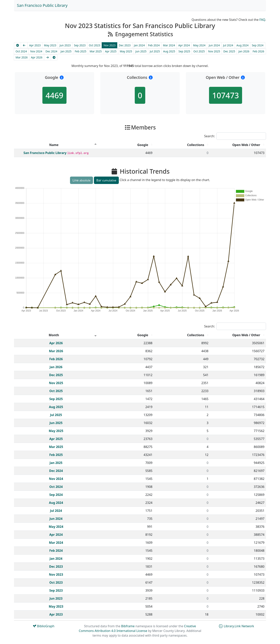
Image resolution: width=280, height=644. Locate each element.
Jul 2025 (155, 51)
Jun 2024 (214, 45)
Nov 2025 (214, 51)
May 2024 (199, 45)
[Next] (47, 57)
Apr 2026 (37, 57)
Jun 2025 (141, 51)
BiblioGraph (44, 626)
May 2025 (126, 51)
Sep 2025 (184, 51)
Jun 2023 (65, 45)
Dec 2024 (51, 51)
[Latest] (54, 57)
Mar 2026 (22, 57)
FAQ (262, 20)
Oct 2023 (94, 45)
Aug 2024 (242, 45)
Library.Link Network (236, 626)
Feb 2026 (258, 51)
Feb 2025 (81, 51)
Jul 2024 (228, 45)
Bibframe (128, 626)
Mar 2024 (169, 45)
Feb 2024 (154, 45)
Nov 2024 (36, 51)
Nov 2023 (109, 45)
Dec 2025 (229, 51)
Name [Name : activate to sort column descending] (54, 145)
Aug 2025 (169, 51)
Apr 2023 (35, 45)
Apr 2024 (184, 45)
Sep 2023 (80, 45)
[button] (62, 77)
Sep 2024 (258, 45)
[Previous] (24, 45)
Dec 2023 (125, 45)
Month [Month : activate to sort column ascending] (54, 335)
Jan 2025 (66, 51)
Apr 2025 (111, 51)
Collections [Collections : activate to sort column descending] (196, 145)
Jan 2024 (139, 45)
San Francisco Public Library (42, 5)
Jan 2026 (244, 51)
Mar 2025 (96, 51)
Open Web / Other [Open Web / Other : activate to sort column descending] (246, 145)
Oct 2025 (199, 51)
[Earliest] (17, 45)
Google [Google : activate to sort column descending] (143, 145)
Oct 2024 (21, 51)
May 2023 (50, 45)
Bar (106, 180)
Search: (235, 136)
